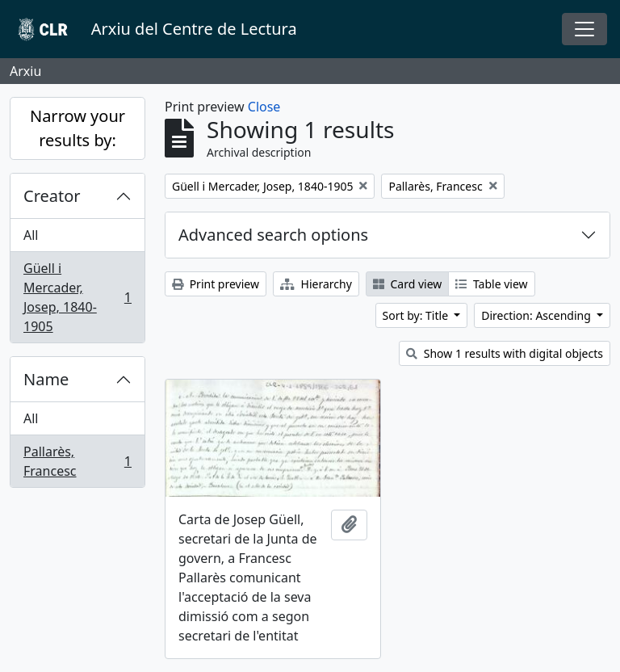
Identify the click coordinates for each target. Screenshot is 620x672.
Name (46, 379)
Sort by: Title (417, 315)
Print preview (216, 284)
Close (264, 107)
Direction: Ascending (537, 315)
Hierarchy (316, 284)
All (31, 235)
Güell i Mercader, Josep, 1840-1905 (77, 297)
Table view (491, 284)
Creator (52, 196)
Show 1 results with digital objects (505, 353)
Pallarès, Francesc (77, 461)
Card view (407, 284)
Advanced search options (273, 235)
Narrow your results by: (77, 128)
